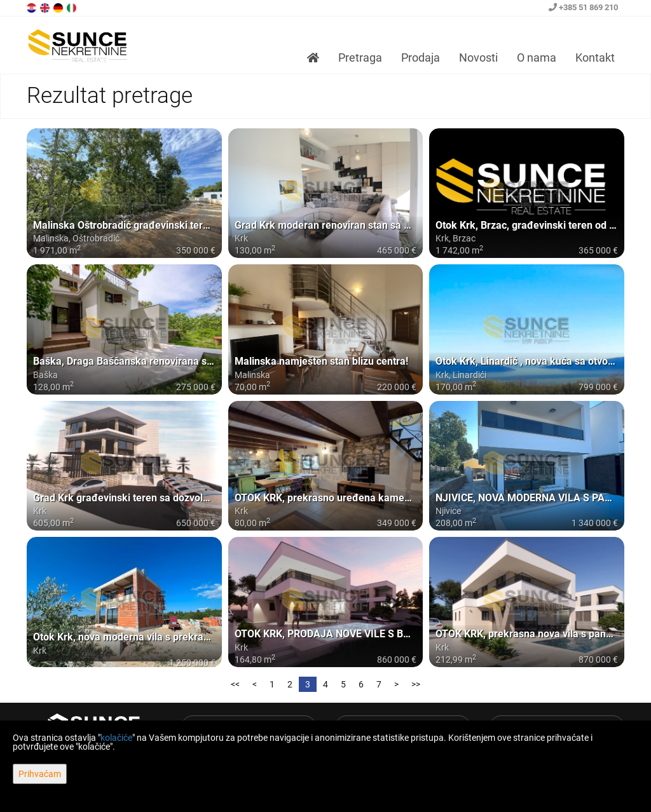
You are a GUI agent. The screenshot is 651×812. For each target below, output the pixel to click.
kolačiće (116, 738)
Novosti (478, 58)
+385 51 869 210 (583, 7)
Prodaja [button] (421, 58)
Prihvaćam (40, 774)
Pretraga (360, 58)
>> (416, 684)
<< (235, 684)
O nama (537, 58)
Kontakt (595, 58)
